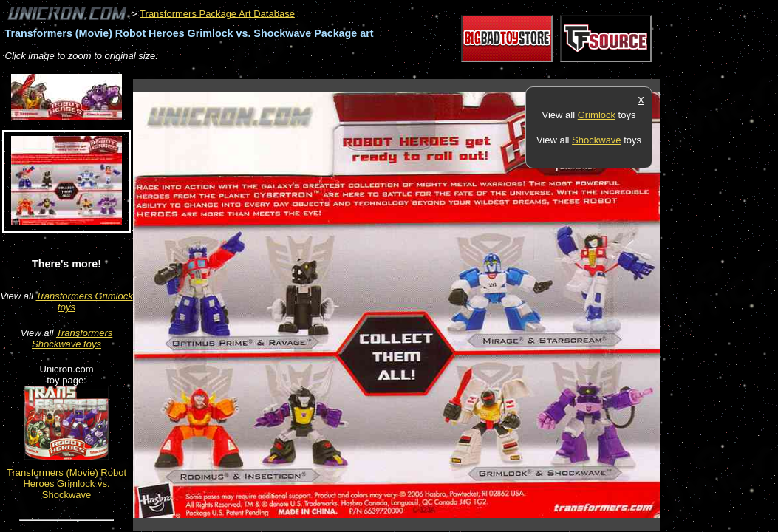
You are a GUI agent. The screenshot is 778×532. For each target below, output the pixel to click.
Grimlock (597, 115)
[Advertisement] (402, 71)
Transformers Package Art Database (217, 13)
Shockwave (596, 140)
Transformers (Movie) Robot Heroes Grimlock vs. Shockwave (66, 484)
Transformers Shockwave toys (72, 338)
